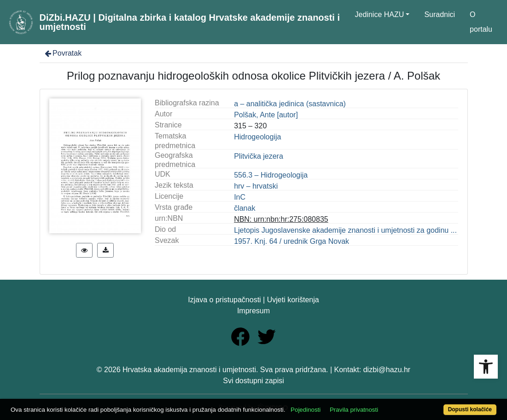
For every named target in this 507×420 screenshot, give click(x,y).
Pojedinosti (306, 410)
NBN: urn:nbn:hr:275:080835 (281, 219)
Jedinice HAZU (380, 14)
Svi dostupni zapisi (254, 381)
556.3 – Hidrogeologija (271, 175)
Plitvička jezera (259, 156)
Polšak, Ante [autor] (266, 115)
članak (245, 208)
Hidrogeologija (257, 137)
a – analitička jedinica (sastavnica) (290, 104)
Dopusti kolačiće (470, 409)
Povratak (63, 53)
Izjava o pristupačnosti (224, 300)
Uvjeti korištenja (293, 300)
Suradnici (440, 14)
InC (240, 197)
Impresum (254, 311)
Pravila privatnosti (354, 410)
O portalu (481, 22)
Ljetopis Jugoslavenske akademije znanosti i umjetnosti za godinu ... (345, 230)
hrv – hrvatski (256, 186)
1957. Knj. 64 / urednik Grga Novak (291, 241)
